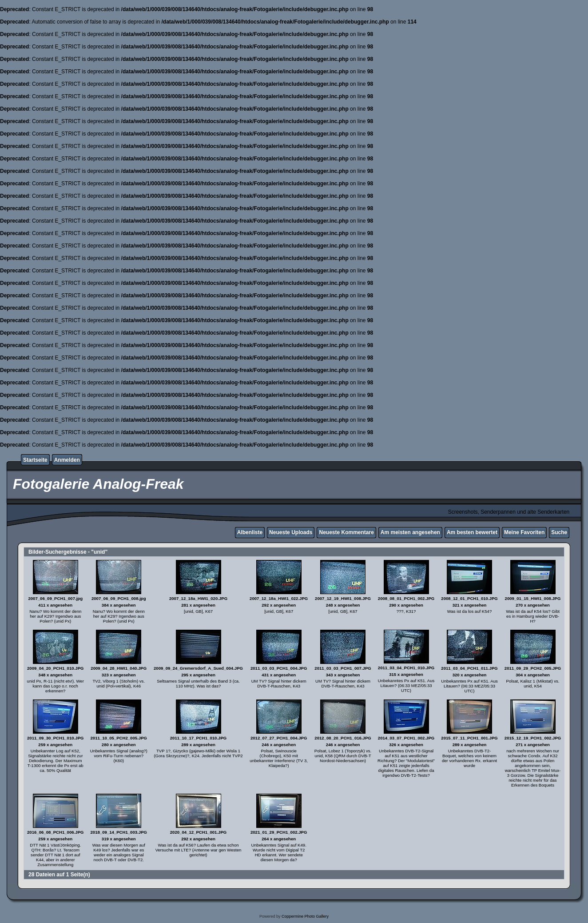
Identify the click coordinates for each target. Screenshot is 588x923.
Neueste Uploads (291, 532)
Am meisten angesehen (410, 532)
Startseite (35, 460)
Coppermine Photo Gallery (305, 916)
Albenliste (250, 532)
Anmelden (67, 460)
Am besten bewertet (472, 532)
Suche (559, 532)
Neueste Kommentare (346, 532)
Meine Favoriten (524, 532)
